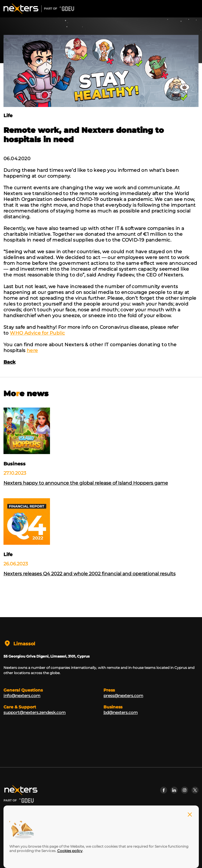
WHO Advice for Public (37, 333)
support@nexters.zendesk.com (35, 712)
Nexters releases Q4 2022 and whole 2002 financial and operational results (90, 574)
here (32, 350)
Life (8, 116)
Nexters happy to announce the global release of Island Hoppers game (86, 483)
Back (9, 362)
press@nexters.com (123, 696)
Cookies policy (70, 851)
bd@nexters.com (121, 712)
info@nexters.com (22, 696)
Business (15, 464)
